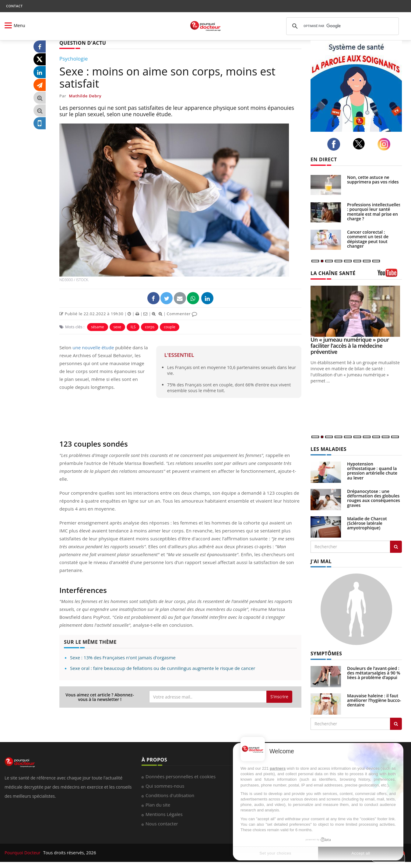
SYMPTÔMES (326, 654)
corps (150, 327)
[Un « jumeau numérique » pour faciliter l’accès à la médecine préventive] (356, 311)
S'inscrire (279, 697)
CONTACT (14, 6)
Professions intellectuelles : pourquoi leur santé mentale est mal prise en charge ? (374, 212)
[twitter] (361, 144)
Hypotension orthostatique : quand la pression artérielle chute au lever (372, 471)
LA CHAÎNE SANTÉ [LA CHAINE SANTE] (333, 273)
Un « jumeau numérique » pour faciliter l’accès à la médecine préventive (350, 346)
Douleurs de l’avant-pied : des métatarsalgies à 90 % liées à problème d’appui (374, 673)
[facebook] (335, 144)
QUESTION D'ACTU (83, 43)
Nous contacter (162, 824)
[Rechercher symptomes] (396, 724)
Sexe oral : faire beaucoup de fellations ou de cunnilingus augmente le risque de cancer (163, 668)
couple (169, 327)
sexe (117, 327)
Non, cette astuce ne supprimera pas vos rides (373, 180)
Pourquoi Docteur (23, 853)
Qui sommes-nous (165, 786)
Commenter (182, 314)
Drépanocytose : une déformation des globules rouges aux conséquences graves (374, 498)
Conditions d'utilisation (170, 795)
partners (278, 768)
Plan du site (158, 805)
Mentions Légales (164, 814)
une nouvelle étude (93, 347)
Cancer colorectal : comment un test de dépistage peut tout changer (368, 239)
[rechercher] (342, 26)
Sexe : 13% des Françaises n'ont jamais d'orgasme (123, 657)
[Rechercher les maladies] (396, 547)
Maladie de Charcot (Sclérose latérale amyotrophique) (367, 523)
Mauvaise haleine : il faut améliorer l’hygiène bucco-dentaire (374, 700)
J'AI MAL (321, 561)
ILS (133, 327)
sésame (98, 327)
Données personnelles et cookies (181, 776)
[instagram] (386, 144)
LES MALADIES (328, 449)
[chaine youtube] (390, 275)
